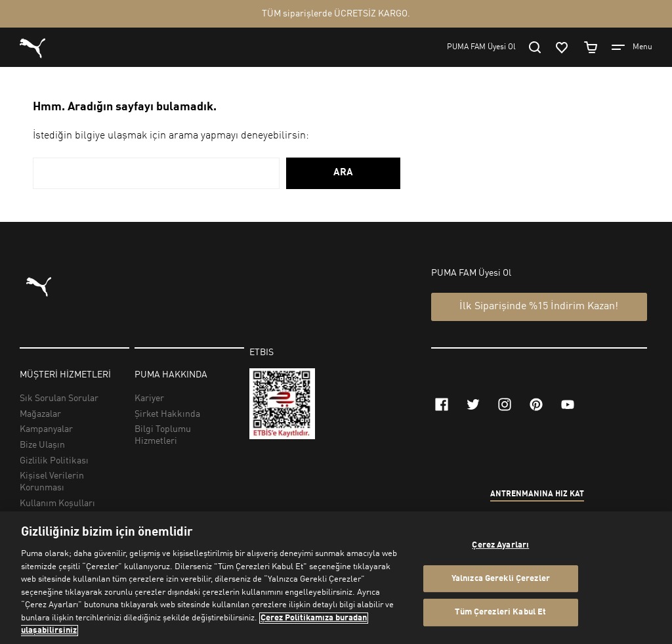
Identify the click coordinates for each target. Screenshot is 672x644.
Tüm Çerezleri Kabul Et (500, 613)
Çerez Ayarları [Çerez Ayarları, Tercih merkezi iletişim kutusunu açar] (500, 545)
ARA (343, 173)
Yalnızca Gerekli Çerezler (501, 579)
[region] (336, 578)
